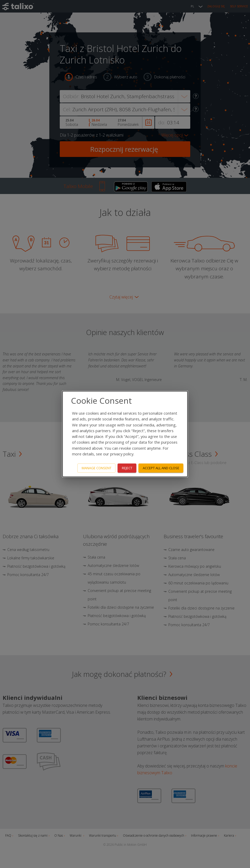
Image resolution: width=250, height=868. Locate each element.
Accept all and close (161, 468)
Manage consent (97, 468)
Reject (127, 468)
